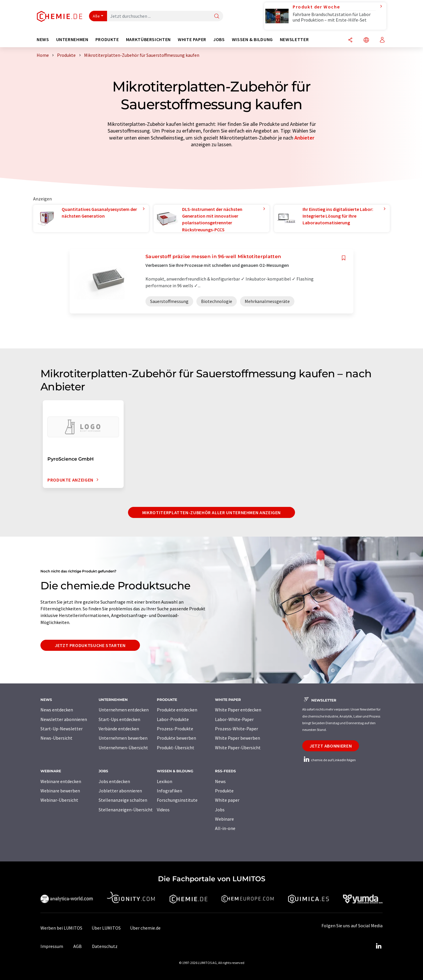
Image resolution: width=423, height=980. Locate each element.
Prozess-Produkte (175, 729)
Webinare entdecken (61, 781)
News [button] (43, 39)
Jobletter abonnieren (120, 791)
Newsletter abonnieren (64, 719)
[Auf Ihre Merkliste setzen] (344, 258)
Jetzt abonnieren (331, 746)
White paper (227, 800)
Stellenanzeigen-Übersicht (126, 810)
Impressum (52, 946)
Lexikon (165, 781)
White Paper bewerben (238, 738)
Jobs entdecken (114, 781)
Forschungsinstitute (177, 800)
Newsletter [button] (294, 39)
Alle (96, 16)
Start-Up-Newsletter (62, 729)
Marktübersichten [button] (148, 39)
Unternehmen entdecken (124, 710)
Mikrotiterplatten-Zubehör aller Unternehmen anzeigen (212, 512)
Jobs (220, 810)
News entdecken (57, 710)
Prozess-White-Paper (237, 729)
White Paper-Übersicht (238, 748)
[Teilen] (350, 40)
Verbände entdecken (119, 729)
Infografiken (169, 791)
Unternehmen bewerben (123, 738)
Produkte (224, 791)
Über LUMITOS (106, 928)
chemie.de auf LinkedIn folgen (329, 760)
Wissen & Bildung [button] (252, 39)
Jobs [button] (219, 39)
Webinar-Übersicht (59, 800)
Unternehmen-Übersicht (123, 748)
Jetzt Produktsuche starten (90, 645)
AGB (78, 946)
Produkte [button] (107, 39)
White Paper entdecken (238, 710)
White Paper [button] (192, 39)
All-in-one (225, 828)
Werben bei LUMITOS (61, 928)
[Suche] (217, 16)
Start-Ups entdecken (119, 719)
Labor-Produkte (173, 719)
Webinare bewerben (60, 791)
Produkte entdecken (177, 710)
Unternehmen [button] (72, 39)
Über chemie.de (145, 928)
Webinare (224, 819)
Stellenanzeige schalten (123, 800)
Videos (163, 810)
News (220, 781)
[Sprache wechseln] (366, 40)
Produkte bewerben (176, 738)
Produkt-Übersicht (176, 748)
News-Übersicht (56, 738)
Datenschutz (105, 946)
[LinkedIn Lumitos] (378, 946)
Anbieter (304, 138)
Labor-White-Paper (234, 719)
